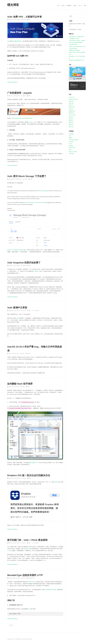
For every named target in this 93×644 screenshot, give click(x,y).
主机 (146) (71, 103)
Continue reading (12, 82)
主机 (63, 6)
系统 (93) (71, 117)
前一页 (11, 625)
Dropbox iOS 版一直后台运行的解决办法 (29, 475)
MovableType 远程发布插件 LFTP (25, 575)
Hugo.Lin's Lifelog (73, 152)
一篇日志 (36, 271)
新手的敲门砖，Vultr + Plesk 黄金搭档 (27, 540)
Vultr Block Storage (43, 191)
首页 (59, 6)
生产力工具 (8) (72, 115)
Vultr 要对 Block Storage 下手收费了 (27, 176)
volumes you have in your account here (34, 203)
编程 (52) (71, 119)
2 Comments (36, 310)
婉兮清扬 (71, 146)
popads (31, 122)
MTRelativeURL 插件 (50, 590)
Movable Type (31, 578)
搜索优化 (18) (72, 111)
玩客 (70, 136)
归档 (85, 6)
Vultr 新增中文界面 (17, 308)
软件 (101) (71, 127)
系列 (75, 6)
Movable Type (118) (73, 99)
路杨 (70, 150)
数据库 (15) (71, 113)
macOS (29, 354)
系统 (28, 387)
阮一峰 (70, 144)
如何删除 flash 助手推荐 (20, 384)
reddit (56, 482)
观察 (29, 96)
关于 (80, 6)
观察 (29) (71, 125)
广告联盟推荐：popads (20, 93)
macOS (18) (72, 97)
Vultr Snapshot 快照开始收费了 (24, 263)
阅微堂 (70, 138)
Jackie (24, 20)
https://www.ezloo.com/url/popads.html (22, 118)
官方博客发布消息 (17, 41)
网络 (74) (71, 123)
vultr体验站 (71, 134)
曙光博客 (19, 639)
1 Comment (36, 543)
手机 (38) (71, 109)
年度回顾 (69, 6)
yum (29, 609)
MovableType (31, 582)
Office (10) (71, 101)
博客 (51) (71, 105)
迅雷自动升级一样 (33, 463)
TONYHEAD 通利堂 (73, 140)
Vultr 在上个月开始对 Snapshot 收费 (17, 250)
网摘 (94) (71, 121)
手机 (30, 478)
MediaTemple (27, 549)
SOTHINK (71, 142)
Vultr (8, 41)
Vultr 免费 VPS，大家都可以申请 (24, 17)
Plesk (10, 551)
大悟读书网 (71, 154)
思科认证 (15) (72, 107)
